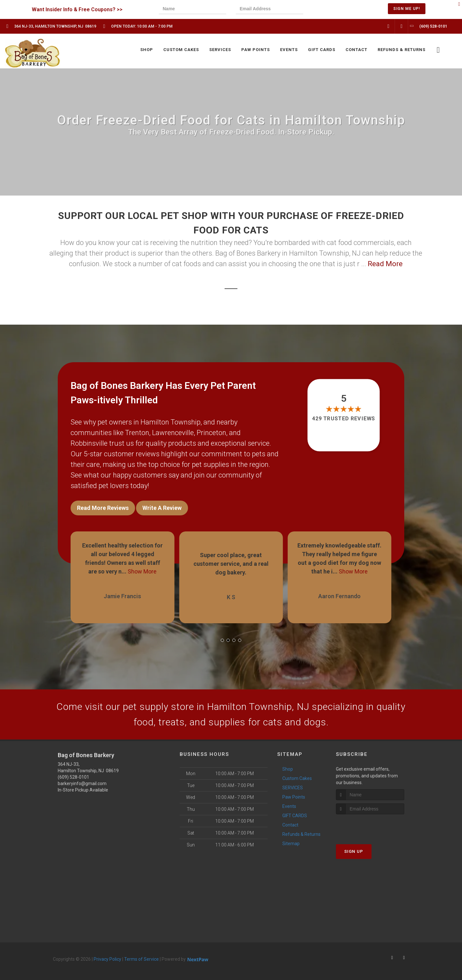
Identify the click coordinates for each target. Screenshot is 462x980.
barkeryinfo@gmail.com (82, 783)
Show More (142, 571)
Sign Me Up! (407, 9)
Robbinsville (89, 443)
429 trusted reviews (344, 419)
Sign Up (354, 851)
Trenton (137, 433)
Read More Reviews (103, 508)
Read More (385, 264)
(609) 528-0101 (73, 777)
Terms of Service (141, 959)
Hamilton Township (171, 422)
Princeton (211, 433)
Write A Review (162, 508)
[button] (222, 640)
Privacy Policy (107, 959)
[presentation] (335, 9)
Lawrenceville (173, 433)
